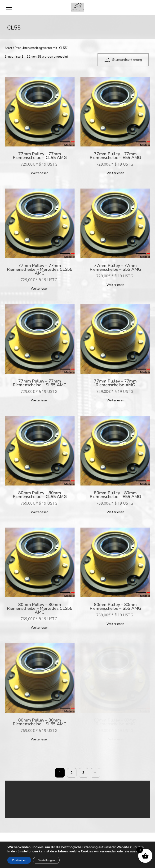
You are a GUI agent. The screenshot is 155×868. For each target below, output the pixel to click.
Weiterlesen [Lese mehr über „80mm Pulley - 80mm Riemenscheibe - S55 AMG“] (115, 624)
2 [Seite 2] (72, 773)
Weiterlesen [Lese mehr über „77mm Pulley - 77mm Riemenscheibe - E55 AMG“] (115, 173)
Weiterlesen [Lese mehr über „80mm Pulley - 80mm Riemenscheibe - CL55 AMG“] (40, 512)
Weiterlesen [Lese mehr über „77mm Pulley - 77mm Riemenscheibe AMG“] (115, 400)
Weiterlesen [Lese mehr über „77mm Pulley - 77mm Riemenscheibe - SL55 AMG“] (40, 400)
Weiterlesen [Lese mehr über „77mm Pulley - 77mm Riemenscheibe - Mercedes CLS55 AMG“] (40, 289)
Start (8, 48)
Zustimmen (19, 860)
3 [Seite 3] (83, 773)
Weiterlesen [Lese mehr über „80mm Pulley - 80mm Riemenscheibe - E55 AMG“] (115, 512)
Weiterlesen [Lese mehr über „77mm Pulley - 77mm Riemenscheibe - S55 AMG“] (115, 285)
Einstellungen (28, 851)
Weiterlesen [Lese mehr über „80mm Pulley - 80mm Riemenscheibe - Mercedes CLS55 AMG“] (40, 628)
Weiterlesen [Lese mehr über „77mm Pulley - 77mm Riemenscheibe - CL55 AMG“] (40, 173)
